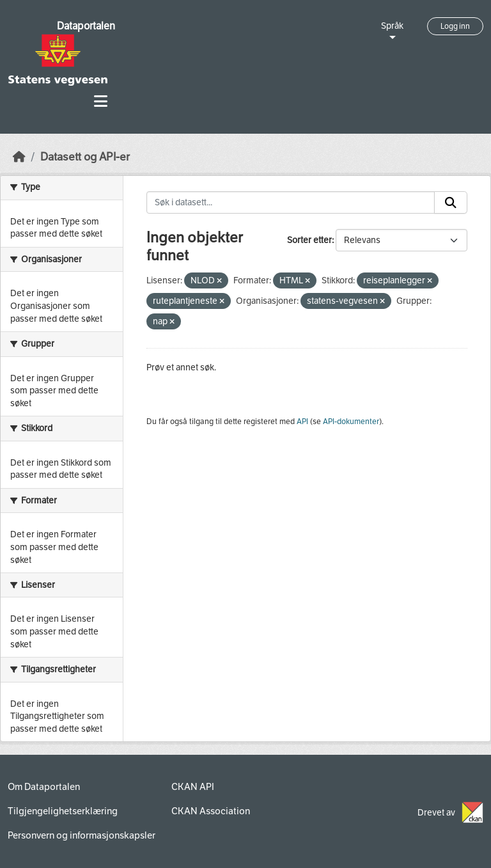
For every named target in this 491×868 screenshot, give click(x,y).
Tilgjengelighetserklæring (63, 811)
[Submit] (451, 203)
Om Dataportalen (44, 787)
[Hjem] (19, 157)
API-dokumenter (351, 422)
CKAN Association (211, 811)
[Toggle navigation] (101, 101)
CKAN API (193, 787)
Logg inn (455, 26)
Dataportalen (86, 26)
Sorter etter (309, 240)
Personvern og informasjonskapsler (82, 835)
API (302, 422)
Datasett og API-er (85, 157)
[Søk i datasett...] (291, 203)
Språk (392, 26)
